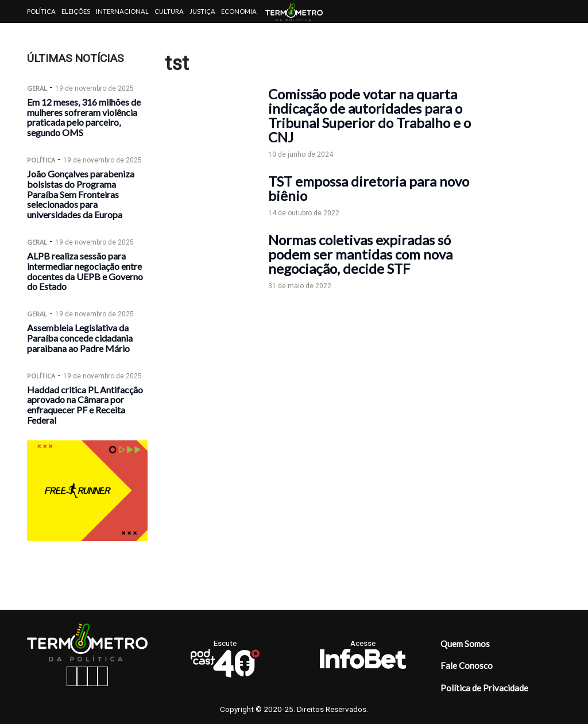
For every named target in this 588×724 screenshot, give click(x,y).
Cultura (169, 11)
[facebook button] (72, 676)
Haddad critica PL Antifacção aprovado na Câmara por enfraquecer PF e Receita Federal (85, 405)
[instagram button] (82, 676)
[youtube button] (103, 676)
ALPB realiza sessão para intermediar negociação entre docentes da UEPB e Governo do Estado (85, 271)
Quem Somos (465, 644)
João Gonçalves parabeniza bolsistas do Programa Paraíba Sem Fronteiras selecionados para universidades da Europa (81, 194)
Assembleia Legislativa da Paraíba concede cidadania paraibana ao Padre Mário (80, 338)
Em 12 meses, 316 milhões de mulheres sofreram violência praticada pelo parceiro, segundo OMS (84, 117)
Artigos (41, 34)
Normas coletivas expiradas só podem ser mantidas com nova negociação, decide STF (360, 254)
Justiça (202, 11)
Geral (37, 88)
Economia (239, 11)
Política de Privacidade (484, 688)
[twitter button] (92, 676)
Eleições (76, 11)
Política (41, 11)
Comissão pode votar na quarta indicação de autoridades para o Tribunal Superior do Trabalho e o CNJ (370, 115)
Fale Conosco (467, 665)
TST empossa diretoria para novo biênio (369, 188)
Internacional (122, 11)
